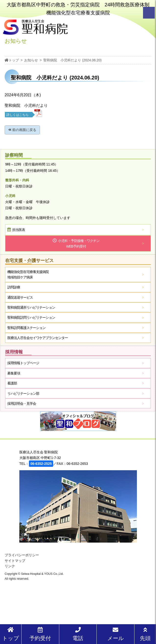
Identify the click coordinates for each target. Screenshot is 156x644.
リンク (10, 566)
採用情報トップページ (23, 363)
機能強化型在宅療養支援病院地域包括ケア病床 (28, 274)
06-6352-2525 (41, 464)
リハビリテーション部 (23, 393)
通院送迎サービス (20, 297)
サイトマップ (15, 561)
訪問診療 (14, 287)
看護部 (12, 383)
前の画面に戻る (22, 130)
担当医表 (19, 230)
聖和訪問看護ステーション (26, 328)
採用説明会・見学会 (22, 404)
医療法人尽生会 (38, 338)
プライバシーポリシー (22, 555)
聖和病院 (31, 307)
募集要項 (14, 373)
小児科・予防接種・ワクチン (79, 244)
